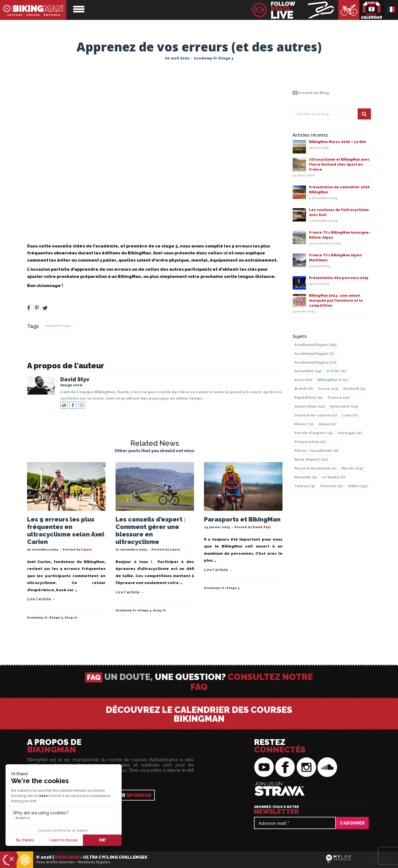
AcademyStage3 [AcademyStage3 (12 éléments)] (315, 362)
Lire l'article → (41, 599)
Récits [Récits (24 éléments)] (352, 468)
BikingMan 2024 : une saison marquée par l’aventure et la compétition (336, 301)
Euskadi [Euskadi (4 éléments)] (354, 389)
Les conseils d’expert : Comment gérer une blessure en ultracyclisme (151, 531)
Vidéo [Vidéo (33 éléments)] (358, 486)
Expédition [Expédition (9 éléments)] (308, 397)
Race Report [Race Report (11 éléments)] (311, 459)
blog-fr (71, 617)
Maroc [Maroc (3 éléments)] (304, 424)
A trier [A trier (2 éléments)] (336, 371)
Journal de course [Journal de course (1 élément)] (316, 415)
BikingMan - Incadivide (25, 860)
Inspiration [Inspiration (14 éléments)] (310, 406)
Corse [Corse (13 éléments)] (328, 389)
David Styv (75, 380)
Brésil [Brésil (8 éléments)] (304, 389)
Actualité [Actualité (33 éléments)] (308, 371)
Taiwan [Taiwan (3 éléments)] (305, 486)
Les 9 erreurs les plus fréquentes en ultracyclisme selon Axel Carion (66, 531)
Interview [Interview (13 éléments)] (344, 406)
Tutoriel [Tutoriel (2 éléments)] (331, 486)
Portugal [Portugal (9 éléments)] (350, 433)
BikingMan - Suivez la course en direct (294, 10)
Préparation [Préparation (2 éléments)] (310, 442)
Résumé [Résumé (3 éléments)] (306, 477)
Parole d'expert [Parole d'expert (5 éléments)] (313, 433)
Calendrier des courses (372, 10)
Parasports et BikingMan (242, 519)
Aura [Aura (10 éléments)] (303, 380)
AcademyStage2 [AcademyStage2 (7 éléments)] (314, 353)
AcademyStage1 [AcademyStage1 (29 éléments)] (315, 345)
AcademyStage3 (58, 326)
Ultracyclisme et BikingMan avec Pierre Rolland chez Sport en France (339, 165)
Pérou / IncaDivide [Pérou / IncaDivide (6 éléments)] (316, 450)
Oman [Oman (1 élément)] (327, 424)
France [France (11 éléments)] (339, 397)
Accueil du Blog (311, 93)
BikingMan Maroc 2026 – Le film (337, 142)
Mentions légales (94, 862)
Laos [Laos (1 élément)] (350, 415)
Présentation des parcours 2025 (339, 278)
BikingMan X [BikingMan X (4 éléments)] (332, 380)
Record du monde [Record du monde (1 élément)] (315, 468)
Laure (86, 549)
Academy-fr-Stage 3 (214, 58)
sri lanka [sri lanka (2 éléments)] (333, 477)
